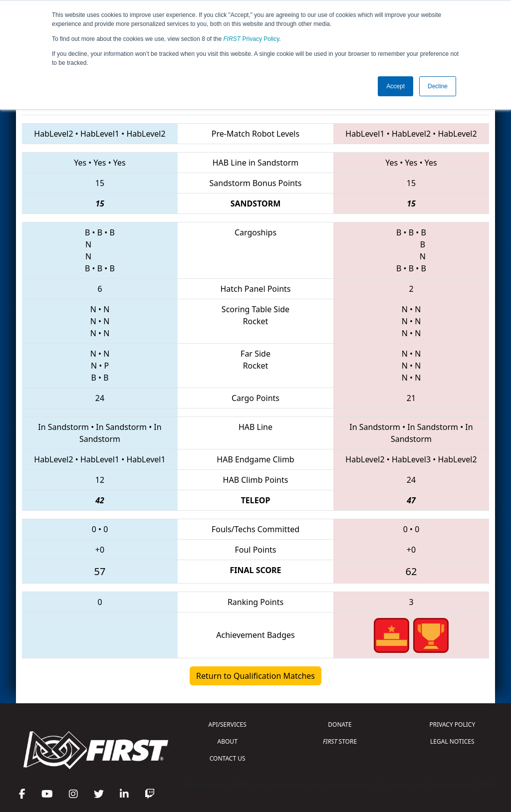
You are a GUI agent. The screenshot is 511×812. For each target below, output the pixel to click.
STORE (340, 741)
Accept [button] (395, 86)
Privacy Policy (252, 39)
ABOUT (228, 741)
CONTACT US (228, 758)
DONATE (340, 724)
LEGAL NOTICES (452, 741)
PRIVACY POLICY (452, 724)
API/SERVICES (228, 724)
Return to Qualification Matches (255, 676)
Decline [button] (438, 86)
